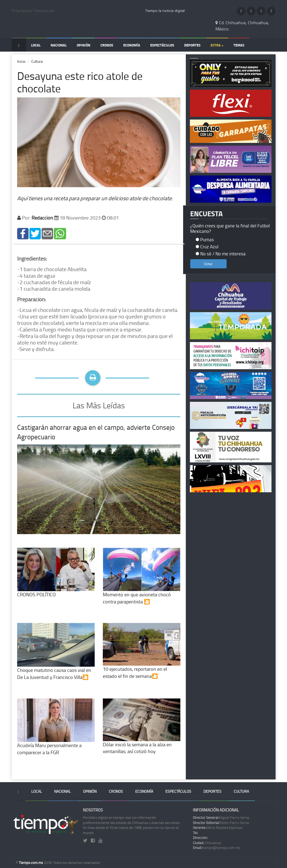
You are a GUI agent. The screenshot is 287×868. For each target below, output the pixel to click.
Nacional (59, 45)
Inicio (21, 61)
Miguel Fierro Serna (221, 817)
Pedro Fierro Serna (221, 823)
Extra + (217, 45)
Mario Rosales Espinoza (218, 828)
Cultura (37, 61)
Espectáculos (162, 45)
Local (36, 45)
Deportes (192, 45)
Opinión (84, 45)
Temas (239, 45)
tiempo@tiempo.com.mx (217, 848)
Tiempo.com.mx (31, 863)
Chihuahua (207, 843)
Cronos (107, 45)
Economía (132, 45)
